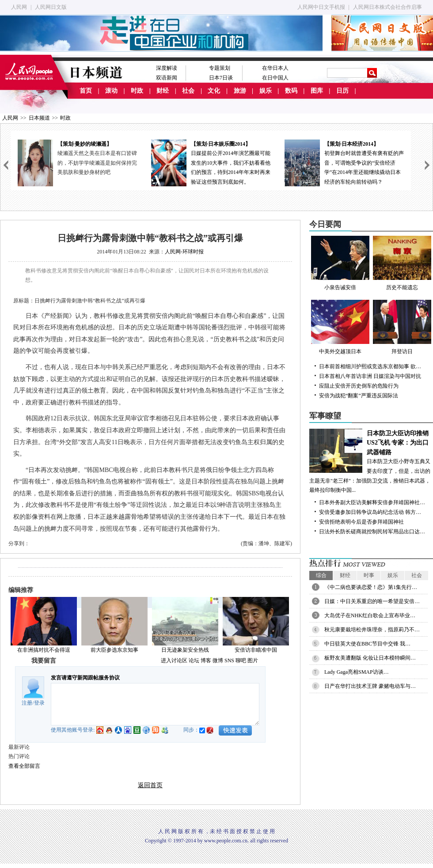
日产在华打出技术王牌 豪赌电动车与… (370, 686)
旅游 (240, 91)
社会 (188, 91)
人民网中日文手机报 (321, 7)
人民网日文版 (51, 7)
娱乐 (266, 91)
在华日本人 (275, 68)
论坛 (194, 660)
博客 (206, 660)
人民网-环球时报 (184, 252)
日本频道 (39, 118)
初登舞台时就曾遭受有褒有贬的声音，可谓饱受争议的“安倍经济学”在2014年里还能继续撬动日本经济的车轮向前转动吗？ (344, 162)
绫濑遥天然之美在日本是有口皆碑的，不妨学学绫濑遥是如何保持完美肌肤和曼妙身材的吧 (97, 163)
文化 (214, 91)
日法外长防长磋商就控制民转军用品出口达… (372, 532)
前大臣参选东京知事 (114, 650)
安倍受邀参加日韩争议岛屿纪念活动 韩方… (370, 512)
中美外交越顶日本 (340, 327)
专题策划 (220, 68)
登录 (39, 703)
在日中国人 (275, 78)
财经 (163, 91)
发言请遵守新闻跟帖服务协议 (85, 678)
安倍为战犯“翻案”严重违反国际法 (359, 396)
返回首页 (150, 785)
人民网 (19, 7)
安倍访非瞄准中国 (256, 650)
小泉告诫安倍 (340, 263)
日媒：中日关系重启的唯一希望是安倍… (372, 601)
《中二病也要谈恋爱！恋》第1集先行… (371, 587)
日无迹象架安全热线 (185, 650)
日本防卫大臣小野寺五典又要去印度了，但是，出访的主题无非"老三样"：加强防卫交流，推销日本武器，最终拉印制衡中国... (371, 461)
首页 (86, 91)
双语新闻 (167, 78)
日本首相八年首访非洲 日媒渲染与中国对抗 (370, 376)
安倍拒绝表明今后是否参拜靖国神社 (361, 522)
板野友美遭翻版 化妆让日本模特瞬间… (370, 658)
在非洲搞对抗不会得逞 (44, 650)
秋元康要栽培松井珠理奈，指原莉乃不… (372, 630)
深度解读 (167, 68)
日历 (342, 91)
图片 (253, 660)
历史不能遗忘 (402, 263)
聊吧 (241, 660)
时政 (137, 91)
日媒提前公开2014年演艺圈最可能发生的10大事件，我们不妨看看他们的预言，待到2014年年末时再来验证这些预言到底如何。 (211, 162)
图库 (317, 91)
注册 (27, 703)
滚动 (111, 91)
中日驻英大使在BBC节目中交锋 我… (367, 644)
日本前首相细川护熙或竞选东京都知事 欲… (370, 366)
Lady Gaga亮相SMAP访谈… (357, 672)
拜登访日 (402, 327)
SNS (229, 660)
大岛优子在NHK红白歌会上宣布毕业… (370, 615)
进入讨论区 (174, 660)
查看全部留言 (24, 766)
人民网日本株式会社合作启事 (387, 7)
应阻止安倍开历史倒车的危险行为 (359, 386)
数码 (291, 91)
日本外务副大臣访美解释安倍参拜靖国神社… (372, 502)
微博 (218, 660)
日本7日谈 (221, 78)
